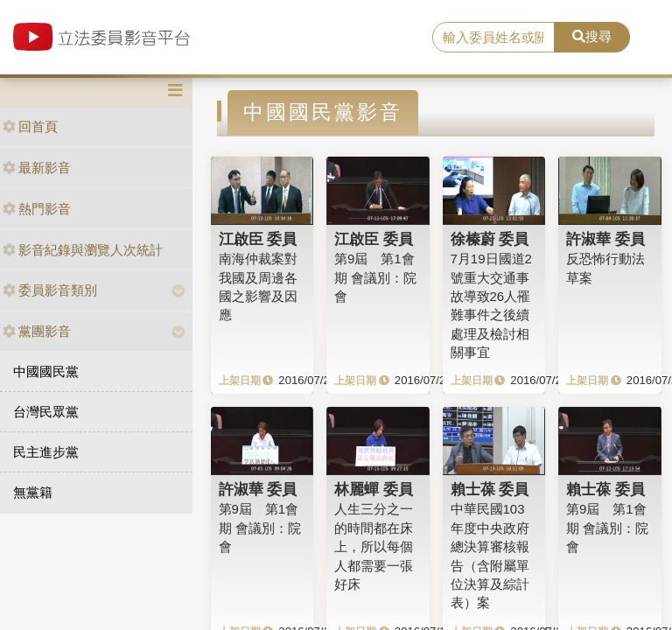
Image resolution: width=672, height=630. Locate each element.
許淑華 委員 (605, 239)
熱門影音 (37, 209)
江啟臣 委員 (258, 239)
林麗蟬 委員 (374, 489)
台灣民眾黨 (46, 412)
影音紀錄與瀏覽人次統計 (83, 250)
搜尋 (592, 36)
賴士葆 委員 (490, 489)
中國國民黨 (46, 371)
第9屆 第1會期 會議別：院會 (375, 277)
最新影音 (37, 168)
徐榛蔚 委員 (490, 239)
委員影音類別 (50, 290)
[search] (493, 38)
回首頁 (30, 126)
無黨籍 (33, 492)
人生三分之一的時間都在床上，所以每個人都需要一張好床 (374, 546)
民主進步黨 (46, 452)
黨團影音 (37, 331)
